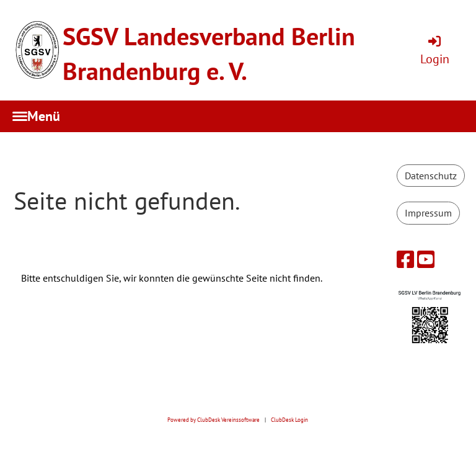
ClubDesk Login (289, 420)
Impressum (428, 213)
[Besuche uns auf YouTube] (426, 259)
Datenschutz (431, 176)
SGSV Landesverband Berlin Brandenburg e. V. (209, 53)
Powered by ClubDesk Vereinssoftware (214, 420)
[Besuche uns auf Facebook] (405, 259)
